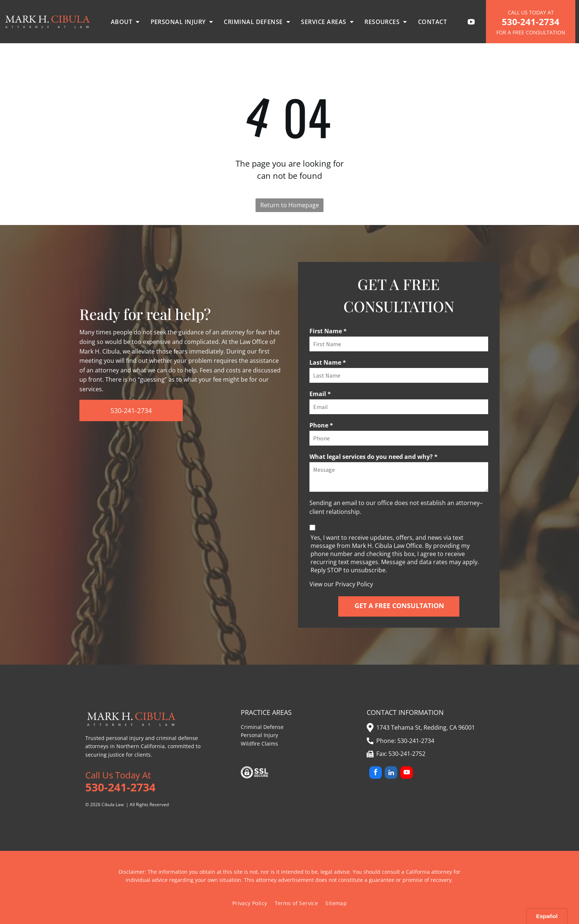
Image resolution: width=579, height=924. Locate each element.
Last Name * (328, 362)
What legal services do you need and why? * (374, 457)
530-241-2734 (416, 741)
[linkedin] (391, 773)
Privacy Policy (354, 584)
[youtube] (407, 773)
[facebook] (376, 773)
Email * (320, 394)
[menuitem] (125, 22)
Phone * (321, 425)
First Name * (328, 331)
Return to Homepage (290, 205)
